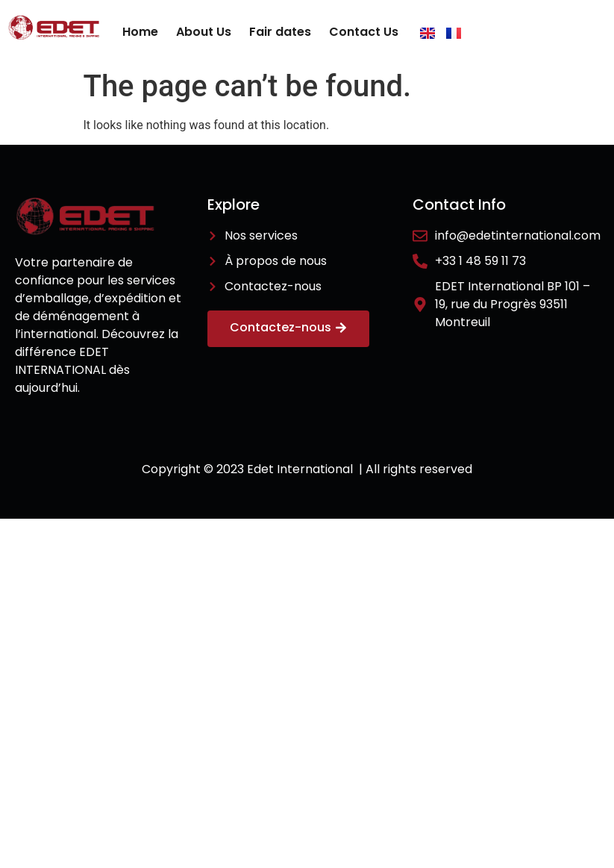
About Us (204, 32)
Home (140, 32)
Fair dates (280, 32)
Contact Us (364, 32)
